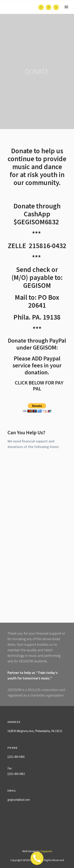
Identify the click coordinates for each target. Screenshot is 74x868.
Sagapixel (46, 851)
